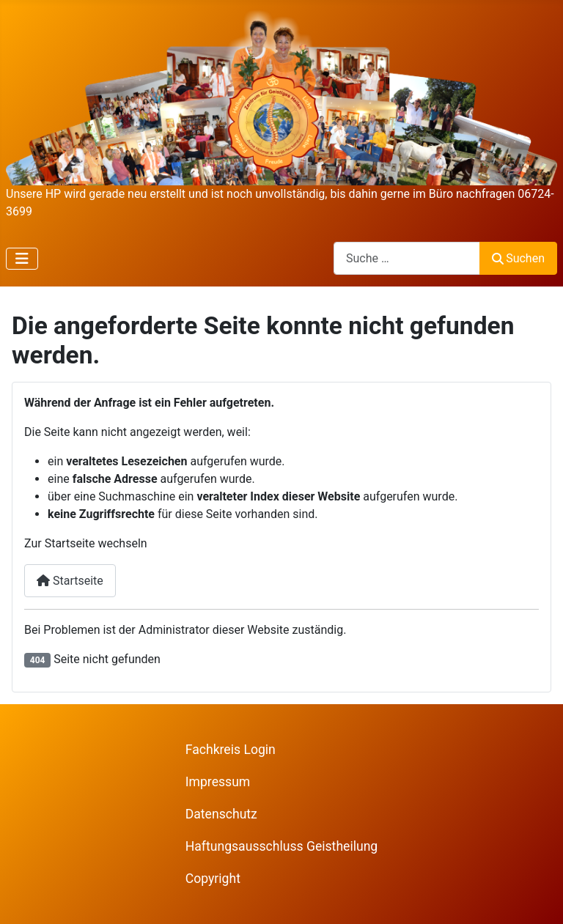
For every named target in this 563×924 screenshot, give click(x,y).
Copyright (213, 879)
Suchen (518, 258)
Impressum (218, 782)
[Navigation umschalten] (22, 259)
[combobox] (407, 258)
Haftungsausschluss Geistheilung (282, 846)
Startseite (70, 581)
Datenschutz (221, 814)
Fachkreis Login (231, 750)
